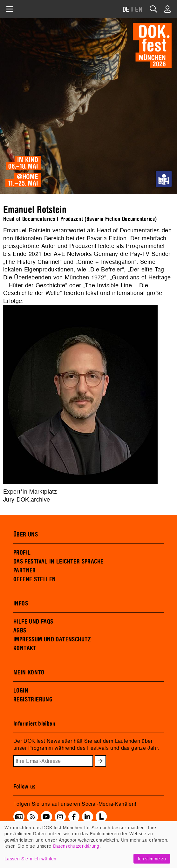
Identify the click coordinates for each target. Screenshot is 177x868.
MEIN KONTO (29, 673)
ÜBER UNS (26, 535)
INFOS (21, 604)
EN (139, 10)
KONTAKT (25, 648)
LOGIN (21, 691)
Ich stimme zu (152, 859)
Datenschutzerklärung (76, 846)
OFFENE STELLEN (34, 579)
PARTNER (25, 571)
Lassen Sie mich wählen (30, 859)
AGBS (20, 631)
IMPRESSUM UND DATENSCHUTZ (52, 639)
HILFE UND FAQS (33, 622)
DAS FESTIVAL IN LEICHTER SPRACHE (58, 562)
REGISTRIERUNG (33, 700)
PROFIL (22, 553)
